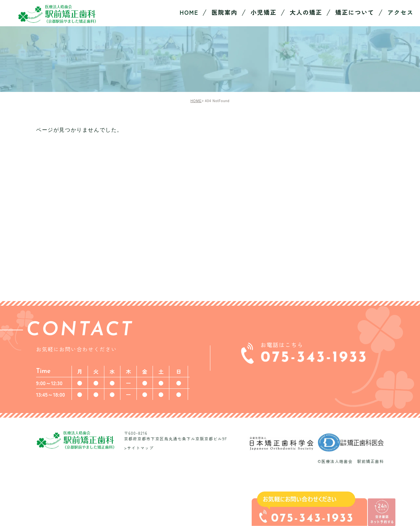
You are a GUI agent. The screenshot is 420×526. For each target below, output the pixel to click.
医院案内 (225, 12)
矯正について (355, 12)
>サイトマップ (139, 447)
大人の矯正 (306, 12)
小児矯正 (264, 12)
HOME (196, 101)
